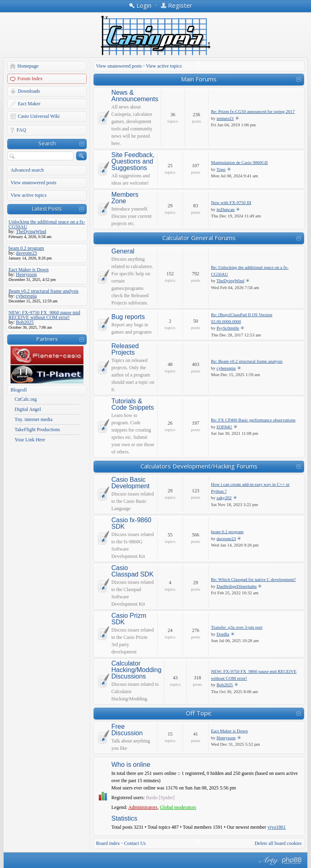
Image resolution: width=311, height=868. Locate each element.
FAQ (21, 130)
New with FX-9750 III (231, 202)
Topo (221, 169)
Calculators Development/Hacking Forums (199, 466)
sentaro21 (225, 118)
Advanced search (27, 170)
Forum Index (30, 79)
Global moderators (178, 807)
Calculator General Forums (199, 238)
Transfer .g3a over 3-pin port (237, 627)
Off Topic (199, 713)
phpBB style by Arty (268, 861)
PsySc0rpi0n (228, 328)
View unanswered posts (33, 183)
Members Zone (125, 198)
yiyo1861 (276, 827)
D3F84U (225, 427)
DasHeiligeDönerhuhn (237, 586)
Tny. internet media (34, 419)
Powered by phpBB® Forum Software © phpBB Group (292, 861)
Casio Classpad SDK (132, 571)
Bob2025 (225, 685)
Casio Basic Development (130, 483)
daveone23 (226, 538)
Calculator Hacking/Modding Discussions (136, 670)
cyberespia (226, 368)
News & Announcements (135, 96)
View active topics (29, 195)
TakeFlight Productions (37, 430)
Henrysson (226, 738)
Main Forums (199, 79)
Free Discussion (127, 730)
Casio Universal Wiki (39, 116)
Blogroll (19, 390)
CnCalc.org (26, 399)
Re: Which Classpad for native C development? (253, 579)
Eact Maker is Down (229, 731)
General (123, 251)
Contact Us (135, 843)
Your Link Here (30, 440)
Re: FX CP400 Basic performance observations (253, 420)
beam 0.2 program (227, 532)
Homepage (28, 66)
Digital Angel (28, 409)
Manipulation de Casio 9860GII (239, 162)
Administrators (143, 807)
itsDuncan (226, 209)
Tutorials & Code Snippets (133, 404)
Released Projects (125, 349)
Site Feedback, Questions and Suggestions (133, 162)
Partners (47, 339)
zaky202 (224, 498)
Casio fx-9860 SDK (131, 523)
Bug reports (128, 317)
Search (47, 143)
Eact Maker (29, 104)
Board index (108, 843)
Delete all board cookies (278, 843)
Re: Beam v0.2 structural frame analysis (247, 361)
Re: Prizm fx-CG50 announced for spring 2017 (253, 111)
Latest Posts (47, 208)
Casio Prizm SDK (129, 619)
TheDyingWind (231, 281)
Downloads (29, 91)
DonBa (223, 634)
